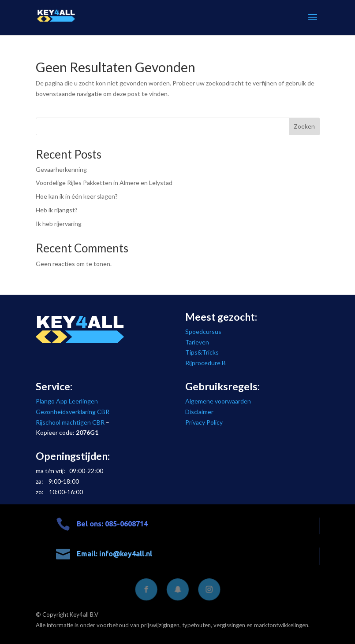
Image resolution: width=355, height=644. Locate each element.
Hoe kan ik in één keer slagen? (77, 196)
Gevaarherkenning (61, 169)
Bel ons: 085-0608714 (112, 524)
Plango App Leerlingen (67, 401)
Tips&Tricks (202, 352)
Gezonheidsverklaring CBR (73, 412)
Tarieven (197, 342)
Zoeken (304, 126)
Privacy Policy (204, 422)
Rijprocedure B (206, 363)
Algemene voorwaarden (218, 401)
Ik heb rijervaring (59, 224)
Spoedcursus (203, 331)
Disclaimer (199, 412)
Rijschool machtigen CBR (70, 422)
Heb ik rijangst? (57, 210)
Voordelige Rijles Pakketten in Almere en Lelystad (104, 183)
